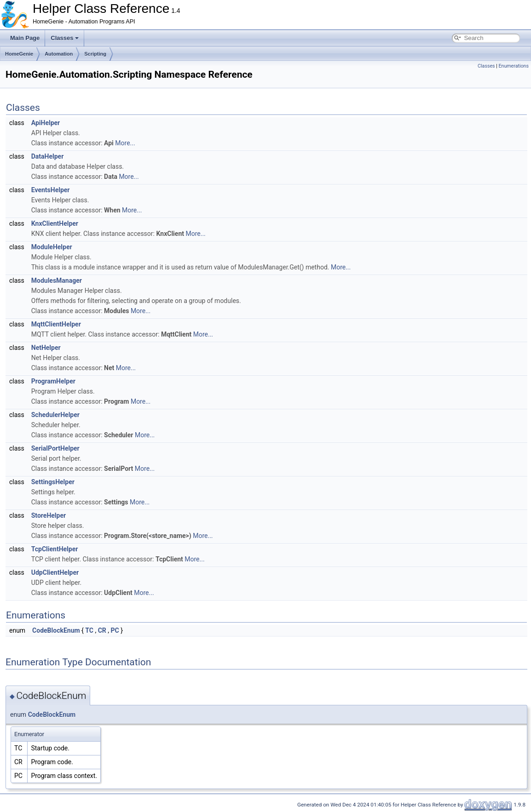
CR (102, 630)
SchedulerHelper (55, 415)
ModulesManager (57, 280)
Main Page (25, 38)
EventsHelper (51, 190)
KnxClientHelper (55, 223)
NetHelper (46, 348)
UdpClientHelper (55, 572)
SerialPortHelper (55, 448)
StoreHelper (49, 515)
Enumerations (514, 66)
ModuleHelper (52, 247)
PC (115, 630)
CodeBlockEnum (56, 630)
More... (125, 143)
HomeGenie (19, 54)
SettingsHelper (53, 482)
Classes (65, 38)
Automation (59, 54)
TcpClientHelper (55, 549)
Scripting (95, 54)
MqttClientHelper (56, 324)
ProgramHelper (53, 381)
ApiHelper (46, 123)
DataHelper (48, 156)
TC (89, 630)
